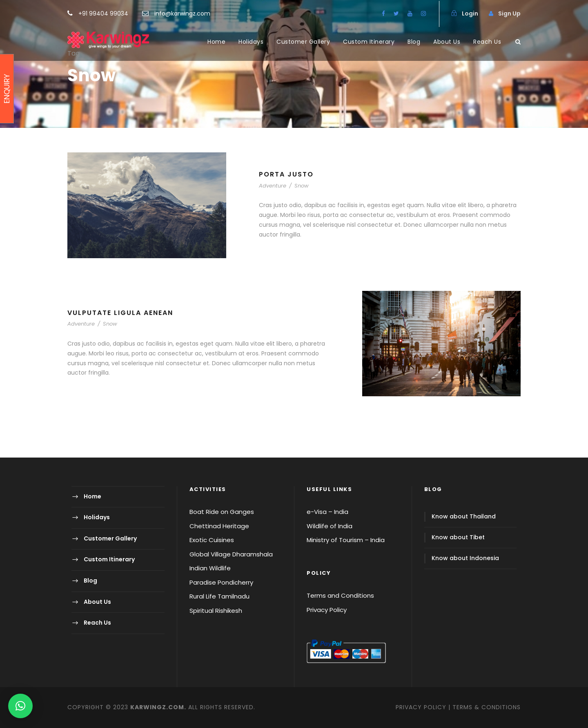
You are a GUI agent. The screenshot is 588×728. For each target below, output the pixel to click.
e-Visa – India (327, 512)
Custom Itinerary (369, 42)
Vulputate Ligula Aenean (120, 313)
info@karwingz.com (182, 13)
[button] (20, 706)
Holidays (251, 42)
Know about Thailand (464, 516)
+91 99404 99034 (104, 13)
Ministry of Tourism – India (346, 540)
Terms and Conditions (340, 595)
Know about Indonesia (465, 558)
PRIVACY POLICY (421, 707)
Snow (302, 186)
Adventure (273, 186)
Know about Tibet (458, 537)
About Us (447, 42)
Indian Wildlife (210, 568)
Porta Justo (286, 174)
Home (216, 42)
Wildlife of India (330, 526)
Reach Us (487, 42)
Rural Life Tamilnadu (219, 596)
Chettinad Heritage (219, 526)
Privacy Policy (327, 610)
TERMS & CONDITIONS (487, 707)
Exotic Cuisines (212, 540)
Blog (414, 42)
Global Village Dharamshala (231, 554)
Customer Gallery (303, 42)
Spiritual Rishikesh (216, 611)
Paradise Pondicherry (221, 582)
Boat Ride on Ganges (222, 512)
